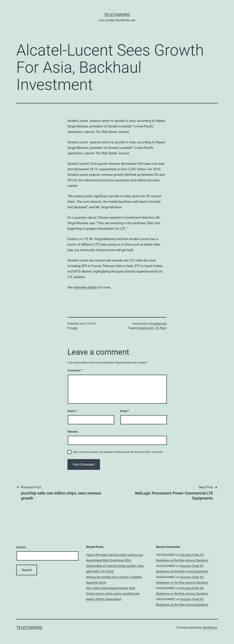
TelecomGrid (117, 15)
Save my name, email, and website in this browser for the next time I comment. (118, 452)
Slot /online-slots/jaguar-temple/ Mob (111, 588)
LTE (157, 328)
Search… (22, 547)
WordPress (210, 628)
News (163, 328)
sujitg (74, 328)
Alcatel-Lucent (145, 328)
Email (125, 411)
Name (72, 411)
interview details (85, 287)
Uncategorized (158, 324)
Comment (75, 370)
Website (73, 432)
